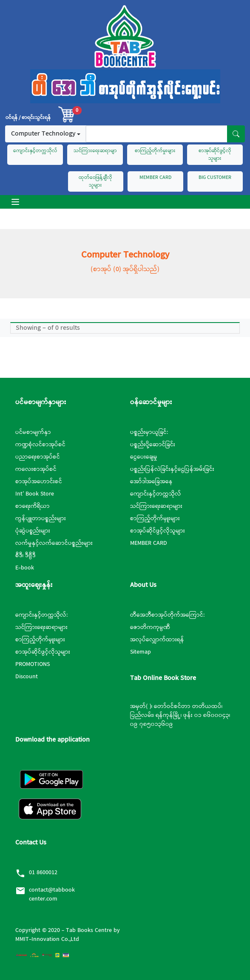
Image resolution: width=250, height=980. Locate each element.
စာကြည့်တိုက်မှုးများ (155, 151)
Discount (27, 677)
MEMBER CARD (155, 178)
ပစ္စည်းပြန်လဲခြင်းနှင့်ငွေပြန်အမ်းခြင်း (172, 469)
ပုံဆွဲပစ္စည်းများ (33, 531)
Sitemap (141, 652)
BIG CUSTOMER (215, 178)
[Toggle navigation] (15, 202)
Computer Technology (43, 134)
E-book (25, 568)
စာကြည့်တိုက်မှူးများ (155, 518)
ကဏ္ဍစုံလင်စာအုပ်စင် (40, 445)
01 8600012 (43, 872)
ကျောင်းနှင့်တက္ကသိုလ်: (41, 615)
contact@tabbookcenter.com (52, 894)
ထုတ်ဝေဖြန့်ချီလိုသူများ (95, 181)
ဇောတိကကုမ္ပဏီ (150, 627)
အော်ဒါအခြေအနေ (151, 482)
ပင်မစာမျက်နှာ (33, 432)
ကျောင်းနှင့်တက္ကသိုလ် (35, 151)
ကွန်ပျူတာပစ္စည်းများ (41, 518)
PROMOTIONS (33, 664)
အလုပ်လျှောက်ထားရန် (157, 640)
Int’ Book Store (35, 494)
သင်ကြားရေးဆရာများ (156, 506)
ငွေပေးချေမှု (144, 457)
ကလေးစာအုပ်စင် (36, 469)
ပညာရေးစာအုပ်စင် (38, 457)
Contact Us (31, 843)
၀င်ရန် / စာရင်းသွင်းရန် (28, 118)
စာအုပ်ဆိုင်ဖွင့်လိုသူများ (215, 155)
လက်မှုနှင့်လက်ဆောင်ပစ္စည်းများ (54, 543)
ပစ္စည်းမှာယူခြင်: (149, 432)
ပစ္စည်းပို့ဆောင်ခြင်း (153, 445)
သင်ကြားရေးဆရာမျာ (95, 151)
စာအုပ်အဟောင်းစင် (39, 482)
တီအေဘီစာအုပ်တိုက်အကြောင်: (167, 615)
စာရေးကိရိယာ (33, 506)
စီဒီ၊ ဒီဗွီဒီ (26, 555)
